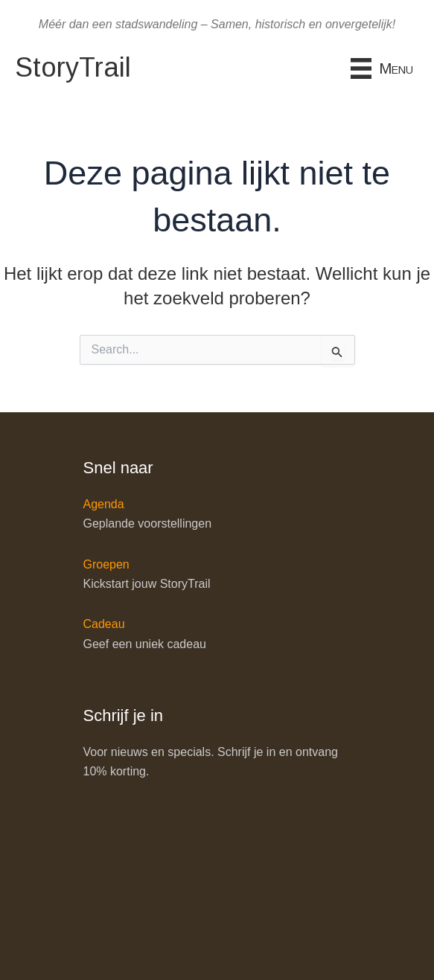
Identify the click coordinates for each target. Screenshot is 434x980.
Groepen (106, 564)
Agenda (104, 504)
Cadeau (104, 624)
